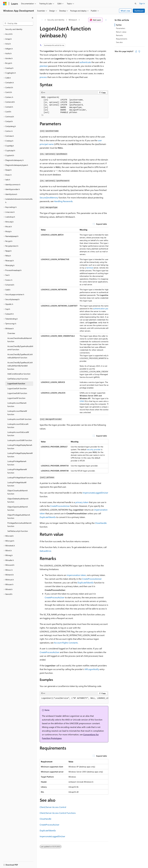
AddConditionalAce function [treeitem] (19, 374)
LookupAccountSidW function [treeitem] (20, 440)
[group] (74, 321)
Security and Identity (56, 20)
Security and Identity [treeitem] (14, 29)
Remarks (119, 35)
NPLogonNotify (92, 669)
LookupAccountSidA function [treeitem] (19, 419)
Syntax (119, 25)
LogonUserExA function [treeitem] (17, 388)
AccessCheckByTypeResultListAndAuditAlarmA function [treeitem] (20, 356)
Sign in (142, 3)
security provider (94, 449)
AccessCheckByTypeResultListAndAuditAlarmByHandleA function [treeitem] (20, 366)
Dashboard (139, 11)
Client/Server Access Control (53, 807)
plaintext (44, 66)
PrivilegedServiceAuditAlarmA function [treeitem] (19, 525)
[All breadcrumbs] (42, 20)
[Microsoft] (5, 4)
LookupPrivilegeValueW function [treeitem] (17, 484)
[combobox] (18, 23)
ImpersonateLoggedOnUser (95, 493)
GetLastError (45, 551)
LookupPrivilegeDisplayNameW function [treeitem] (20, 455)
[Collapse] (33, 18)
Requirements (122, 39)
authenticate (85, 62)
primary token (82, 502)
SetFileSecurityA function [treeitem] (18, 531)
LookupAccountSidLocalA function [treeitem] (18, 426)
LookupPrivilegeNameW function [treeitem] (17, 471)
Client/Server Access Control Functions (58, 813)
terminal (90, 268)
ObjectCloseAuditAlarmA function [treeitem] (18, 492)
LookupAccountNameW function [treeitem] (17, 413)
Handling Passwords (63, 201)
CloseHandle (101, 523)
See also (119, 42)
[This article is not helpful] (139, 51)
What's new (126, 11)
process (43, 77)
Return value (121, 32)
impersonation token (76, 575)
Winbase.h (73, 20)
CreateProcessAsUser (60, 506)
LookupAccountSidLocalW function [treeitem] (18, 434)
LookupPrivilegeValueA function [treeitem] (20, 477)
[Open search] (136, 4)
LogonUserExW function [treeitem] (17, 393)
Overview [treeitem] (11, 333)
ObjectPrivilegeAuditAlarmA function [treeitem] (19, 516)
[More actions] (106, 20)
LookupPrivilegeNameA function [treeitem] (17, 463)
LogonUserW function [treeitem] (16, 398)
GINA (82, 401)
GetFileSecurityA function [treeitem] (18, 379)
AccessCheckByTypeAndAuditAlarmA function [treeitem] (20, 348)
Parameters (121, 28)
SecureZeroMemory (49, 197)
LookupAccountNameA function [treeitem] (17, 405)
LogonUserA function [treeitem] (16, 383)
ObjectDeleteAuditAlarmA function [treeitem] (18, 500)
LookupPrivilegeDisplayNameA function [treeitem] (20, 447)
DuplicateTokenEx (48, 517)
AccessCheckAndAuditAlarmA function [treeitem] (20, 340)
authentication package (103, 308)
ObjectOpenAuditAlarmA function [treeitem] (18, 508)
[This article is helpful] (136, 51)
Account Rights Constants (66, 643)
